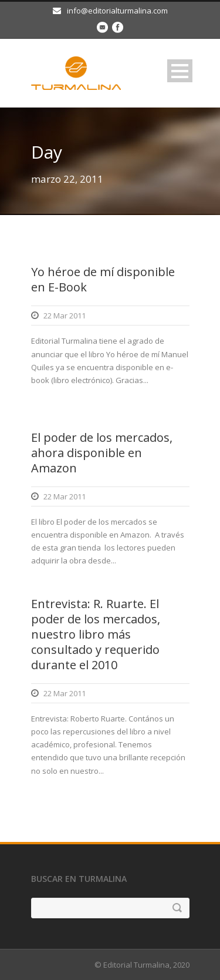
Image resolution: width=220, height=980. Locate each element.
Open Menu (180, 71)
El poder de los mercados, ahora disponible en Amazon (102, 453)
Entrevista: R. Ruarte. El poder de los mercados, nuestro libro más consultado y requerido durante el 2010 (96, 634)
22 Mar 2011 (65, 316)
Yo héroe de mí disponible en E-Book (103, 279)
